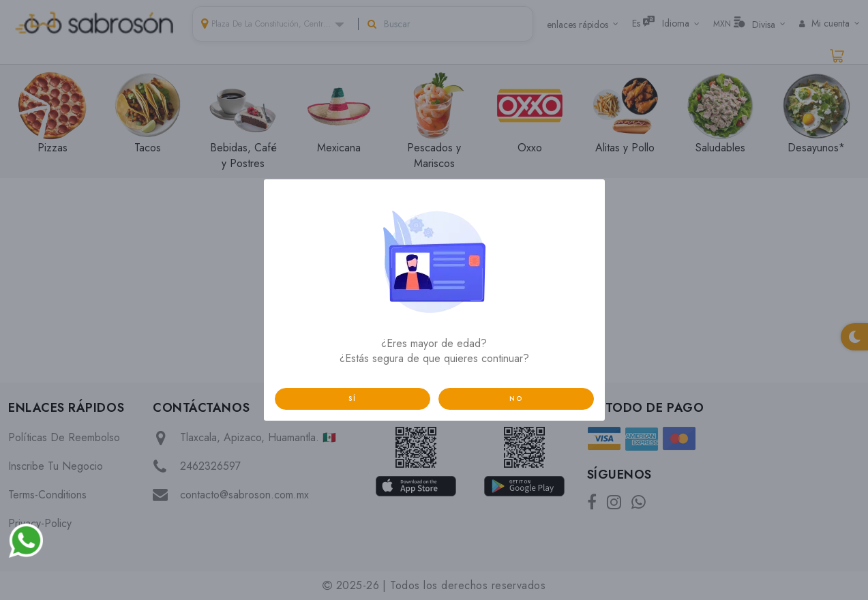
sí (353, 399)
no (516, 399)
